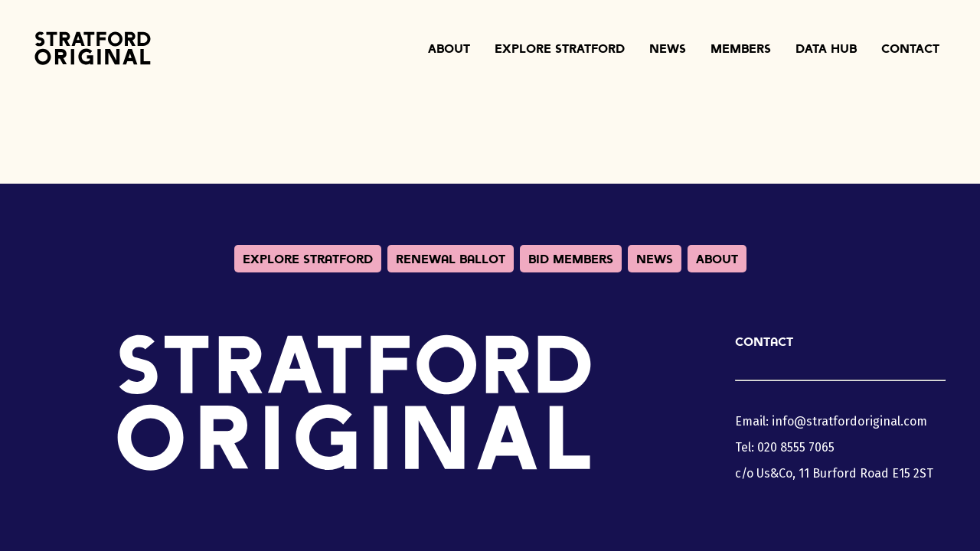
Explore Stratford (560, 48)
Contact (910, 48)
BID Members (571, 259)
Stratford (93, 48)
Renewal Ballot (451, 259)
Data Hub (826, 48)
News (668, 48)
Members (741, 48)
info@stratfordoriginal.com (849, 421)
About (449, 48)
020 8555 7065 (796, 447)
